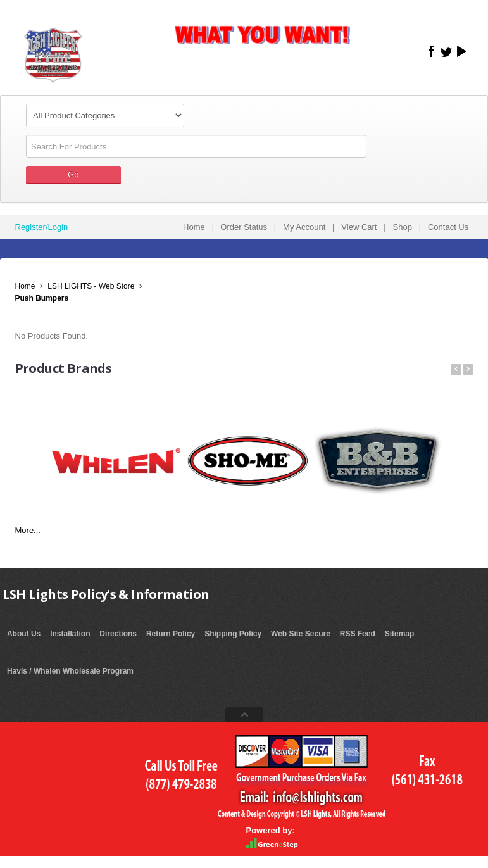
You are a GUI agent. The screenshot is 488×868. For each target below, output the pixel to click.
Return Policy (171, 634)
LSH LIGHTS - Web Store (91, 286)
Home (194, 227)
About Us (24, 634)
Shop (403, 227)
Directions (118, 634)
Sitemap (400, 634)
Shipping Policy (233, 634)
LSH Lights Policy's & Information (106, 594)
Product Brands (64, 368)
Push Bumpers (42, 298)
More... (28, 530)
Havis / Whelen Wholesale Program (70, 671)
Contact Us (448, 227)
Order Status (244, 227)
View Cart (359, 227)
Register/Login (42, 227)
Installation (70, 634)
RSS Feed (358, 634)
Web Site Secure (301, 634)
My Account (304, 227)
